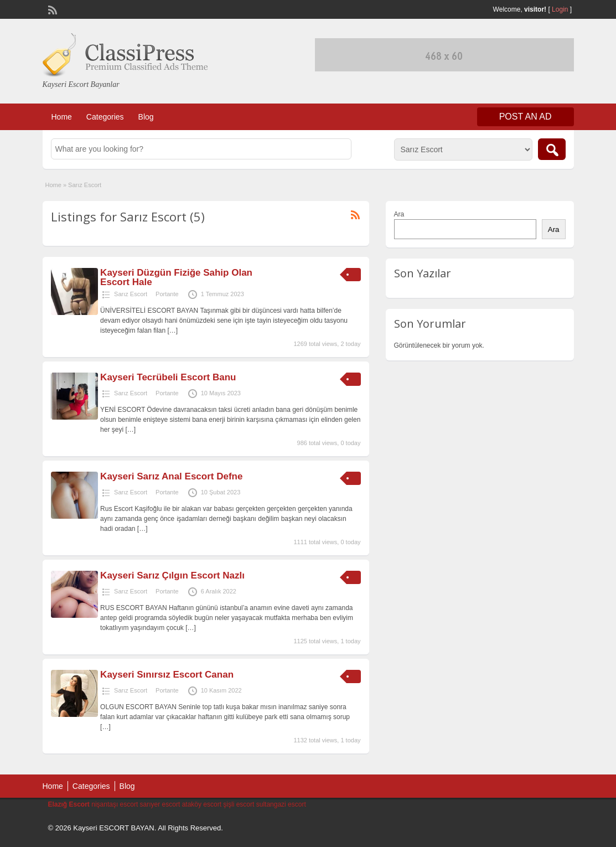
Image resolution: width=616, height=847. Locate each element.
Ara (399, 214)
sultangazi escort (281, 804)
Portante (167, 294)
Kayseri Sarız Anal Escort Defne (171, 476)
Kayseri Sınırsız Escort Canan (167, 675)
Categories (105, 117)
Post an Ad (526, 117)
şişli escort (239, 804)
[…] (173, 330)
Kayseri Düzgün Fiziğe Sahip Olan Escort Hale (176, 277)
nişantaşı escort (115, 804)
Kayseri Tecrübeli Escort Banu (168, 377)
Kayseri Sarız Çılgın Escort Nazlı (172, 575)
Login (560, 9)
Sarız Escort (131, 294)
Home (62, 117)
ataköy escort (202, 804)
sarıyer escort (160, 804)
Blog (146, 117)
